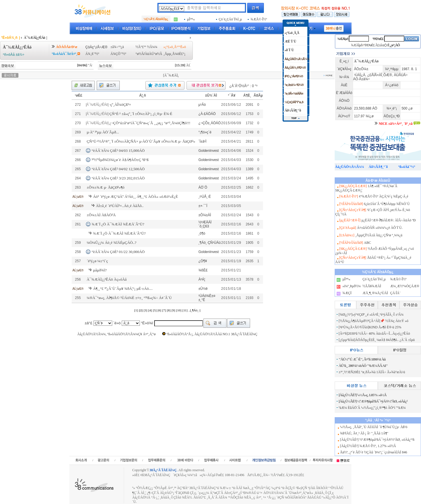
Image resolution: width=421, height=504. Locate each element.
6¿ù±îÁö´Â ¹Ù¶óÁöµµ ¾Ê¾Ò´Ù (387, 204)
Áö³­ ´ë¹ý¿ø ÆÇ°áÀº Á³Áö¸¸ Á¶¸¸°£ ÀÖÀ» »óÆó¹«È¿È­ (135, 197)
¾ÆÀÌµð (343, 39)
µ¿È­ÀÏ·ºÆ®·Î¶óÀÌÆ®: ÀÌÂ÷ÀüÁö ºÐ (389, 220)
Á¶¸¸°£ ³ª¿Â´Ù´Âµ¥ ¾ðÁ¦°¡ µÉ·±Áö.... (123, 289)
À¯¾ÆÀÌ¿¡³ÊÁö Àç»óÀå (107, 279)
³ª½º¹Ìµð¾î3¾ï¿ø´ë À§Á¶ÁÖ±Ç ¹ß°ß (120, 160)
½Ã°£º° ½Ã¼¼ (146, 47)
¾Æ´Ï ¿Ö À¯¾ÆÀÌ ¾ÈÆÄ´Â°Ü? (118, 224)
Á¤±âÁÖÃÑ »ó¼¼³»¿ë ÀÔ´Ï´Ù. (380, 228)
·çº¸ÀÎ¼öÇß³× (120, 105)
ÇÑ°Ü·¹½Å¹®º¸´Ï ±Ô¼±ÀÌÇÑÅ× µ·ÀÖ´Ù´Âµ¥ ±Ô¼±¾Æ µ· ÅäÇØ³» (141, 141)
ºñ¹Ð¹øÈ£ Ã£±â (373, 45)
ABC (368, 243)
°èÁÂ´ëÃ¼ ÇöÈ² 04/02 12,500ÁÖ (118, 169)
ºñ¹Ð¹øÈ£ (378, 39)
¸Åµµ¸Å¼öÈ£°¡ (174, 54)
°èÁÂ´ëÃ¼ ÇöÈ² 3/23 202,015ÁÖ (118, 178)
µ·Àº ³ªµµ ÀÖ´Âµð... (103, 132)
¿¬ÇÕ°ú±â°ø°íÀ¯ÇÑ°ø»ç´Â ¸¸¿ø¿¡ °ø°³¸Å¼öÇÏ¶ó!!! (150, 123)
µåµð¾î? (100, 270)
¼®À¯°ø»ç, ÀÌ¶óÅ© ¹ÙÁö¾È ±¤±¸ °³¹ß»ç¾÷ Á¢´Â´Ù (129, 298)
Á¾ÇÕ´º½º (118, 54)
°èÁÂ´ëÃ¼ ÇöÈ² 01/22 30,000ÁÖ (118, 252)
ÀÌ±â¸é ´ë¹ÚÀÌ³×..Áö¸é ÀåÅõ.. (120, 206)
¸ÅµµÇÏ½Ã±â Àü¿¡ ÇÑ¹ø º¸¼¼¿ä (379, 235)
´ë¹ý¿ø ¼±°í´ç (97, 261)
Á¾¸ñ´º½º (92, 54)
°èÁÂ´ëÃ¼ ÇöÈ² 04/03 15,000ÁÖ (118, 151)
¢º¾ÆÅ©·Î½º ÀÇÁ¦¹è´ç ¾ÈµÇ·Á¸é (383, 196)
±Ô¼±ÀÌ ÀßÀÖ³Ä (101, 215)
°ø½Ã (140, 54)
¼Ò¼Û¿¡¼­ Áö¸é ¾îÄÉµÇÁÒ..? (112, 243)
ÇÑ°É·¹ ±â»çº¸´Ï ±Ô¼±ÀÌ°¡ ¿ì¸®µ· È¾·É (141, 114)
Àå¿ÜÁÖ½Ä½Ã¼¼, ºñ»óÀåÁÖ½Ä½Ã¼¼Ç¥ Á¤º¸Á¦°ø (116, 334)
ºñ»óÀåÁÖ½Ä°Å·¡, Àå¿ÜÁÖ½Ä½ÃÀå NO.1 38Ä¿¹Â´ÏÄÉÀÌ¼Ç (212, 334)
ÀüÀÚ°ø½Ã (153, 54)
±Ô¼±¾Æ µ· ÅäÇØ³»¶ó (105, 187)
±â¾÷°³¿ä (117, 47)
